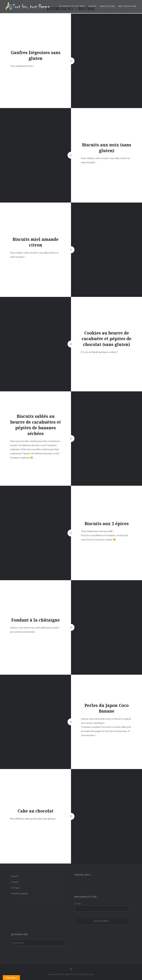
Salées (92, 6)
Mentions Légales (19, 893)
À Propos (16, 888)
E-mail (78, 903)
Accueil (15, 876)
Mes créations (127, 6)
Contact (15, 882)
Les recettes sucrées (72, 6)
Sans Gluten (107, 6)
